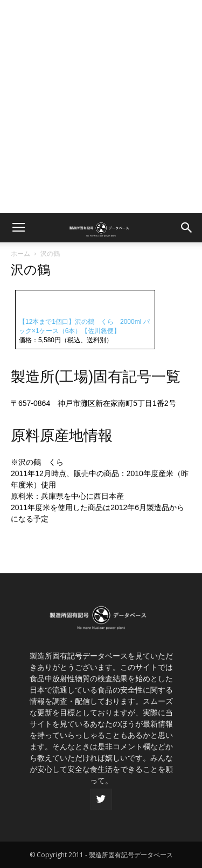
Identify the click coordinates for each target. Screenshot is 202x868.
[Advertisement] (101, 107)
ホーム (20, 253)
